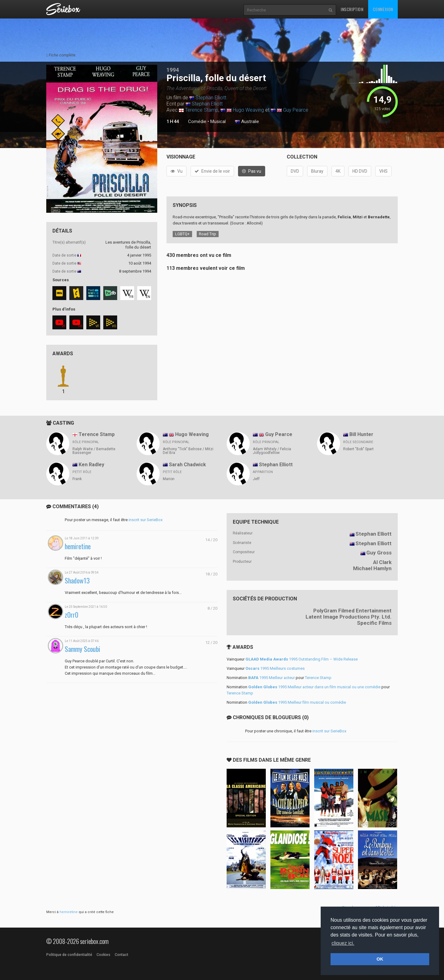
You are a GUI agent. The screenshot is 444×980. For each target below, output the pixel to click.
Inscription (352, 9)
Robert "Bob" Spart (358, 449)
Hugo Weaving (248, 110)
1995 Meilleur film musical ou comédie (297, 702)
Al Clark (382, 562)
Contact (121, 955)
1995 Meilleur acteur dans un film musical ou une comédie (314, 687)
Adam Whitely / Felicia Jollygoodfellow (272, 451)
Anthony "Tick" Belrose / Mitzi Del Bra (188, 451)
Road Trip (208, 234)
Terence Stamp (202, 110)
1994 (173, 70)
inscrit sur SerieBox (146, 520)
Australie (247, 122)
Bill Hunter (361, 434)
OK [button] (380, 959)
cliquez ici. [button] (343, 943)
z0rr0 (72, 615)
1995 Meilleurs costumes (275, 668)
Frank (77, 479)
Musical (218, 121)
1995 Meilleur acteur (271, 678)
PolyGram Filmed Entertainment (352, 611)
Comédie (197, 121)
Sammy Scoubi (82, 649)
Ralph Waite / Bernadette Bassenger (94, 451)
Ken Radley (91, 465)
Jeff (256, 479)
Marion (169, 479)
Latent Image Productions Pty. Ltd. (349, 617)
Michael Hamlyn (372, 568)
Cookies (103, 955)
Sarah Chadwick (187, 465)
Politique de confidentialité (69, 955)
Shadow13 (77, 581)
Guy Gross (379, 553)
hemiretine (78, 546)
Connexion (383, 9)
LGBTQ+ (182, 234)
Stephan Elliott (211, 98)
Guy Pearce (296, 110)
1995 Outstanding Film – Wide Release (302, 659)
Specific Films (374, 623)
